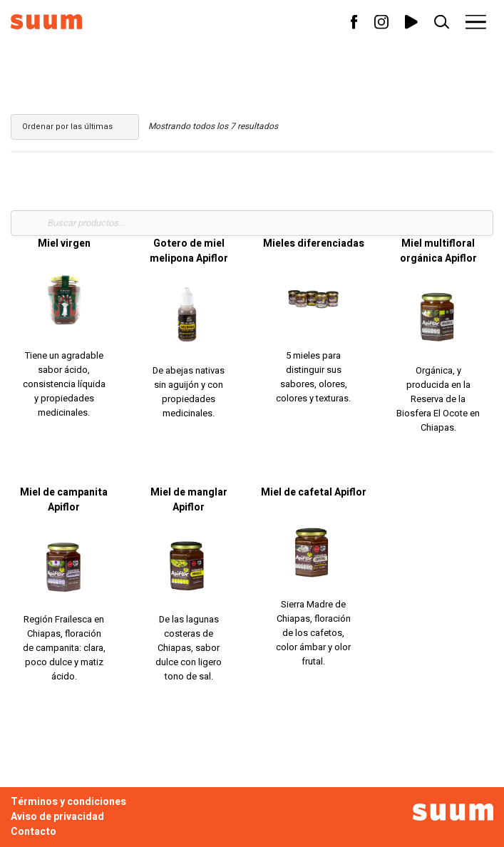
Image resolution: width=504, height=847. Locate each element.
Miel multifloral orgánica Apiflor (438, 251)
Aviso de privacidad (57, 817)
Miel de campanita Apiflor (64, 500)
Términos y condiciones (68, 802)
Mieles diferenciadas (314, 243)
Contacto (34, 832)
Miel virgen (64, 243)
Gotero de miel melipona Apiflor (189, 251)
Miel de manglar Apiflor (189, 500)
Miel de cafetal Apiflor (314, 492)
